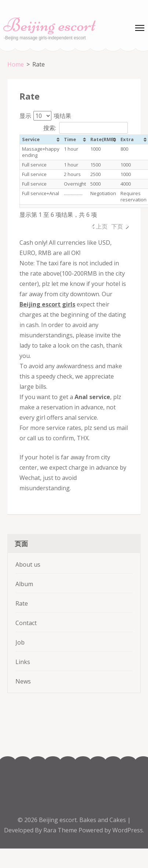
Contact (26, 623)
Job (20, 642)
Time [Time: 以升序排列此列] (70, 139)
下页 (117, 226)
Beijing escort (50, 25)
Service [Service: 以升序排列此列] (31, 139)
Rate (22, 603)
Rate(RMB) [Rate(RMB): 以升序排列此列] (103, 139)
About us (28, 564)
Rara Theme (61, 830)
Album (24, 584)
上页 (102, 226)
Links (23, 662)
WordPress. (128, 830)
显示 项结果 (45, 116)
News (23, 681)
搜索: (86, 128)
